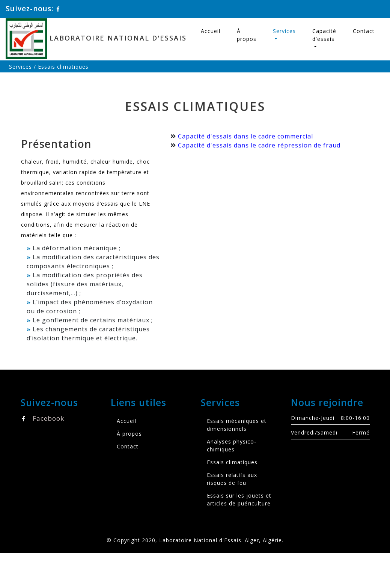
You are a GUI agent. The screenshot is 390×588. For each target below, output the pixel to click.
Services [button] (284, 31)
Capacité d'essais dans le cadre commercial (244, 136)
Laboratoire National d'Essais (99, 39)
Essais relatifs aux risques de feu (232, 479)
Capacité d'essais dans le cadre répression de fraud (258, 145)
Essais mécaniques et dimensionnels (237, 425)
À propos (247, 35)
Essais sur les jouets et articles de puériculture (239, 499)
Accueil (211, 31)
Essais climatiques (232, 462)
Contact (364, 31)
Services (20, 67)
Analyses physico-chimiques (232, 445)
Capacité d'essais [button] (324, 35)
